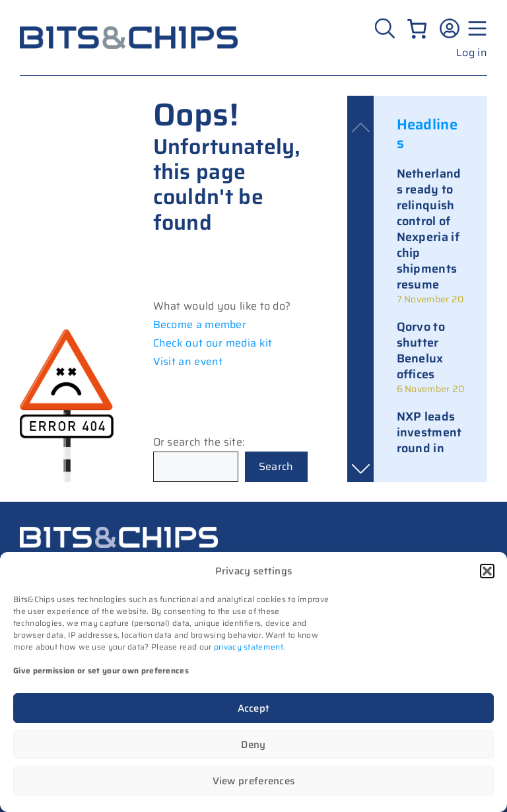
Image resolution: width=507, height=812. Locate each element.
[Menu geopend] (475, 28)
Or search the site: (199, 442)
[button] (487, 571)
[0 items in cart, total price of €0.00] (417, 29)
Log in (472, 52)
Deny (253, 745)
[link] (430, 236)
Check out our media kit (213, 343)
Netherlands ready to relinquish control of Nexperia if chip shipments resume (429, 229)
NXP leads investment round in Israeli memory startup (429, 456)
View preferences (254, 781)
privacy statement (249, 647)
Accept (254, 708)
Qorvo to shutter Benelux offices (421, 351)
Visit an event (188, 361)
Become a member (200, 324)
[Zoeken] (387, 28)
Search (276, 466)
